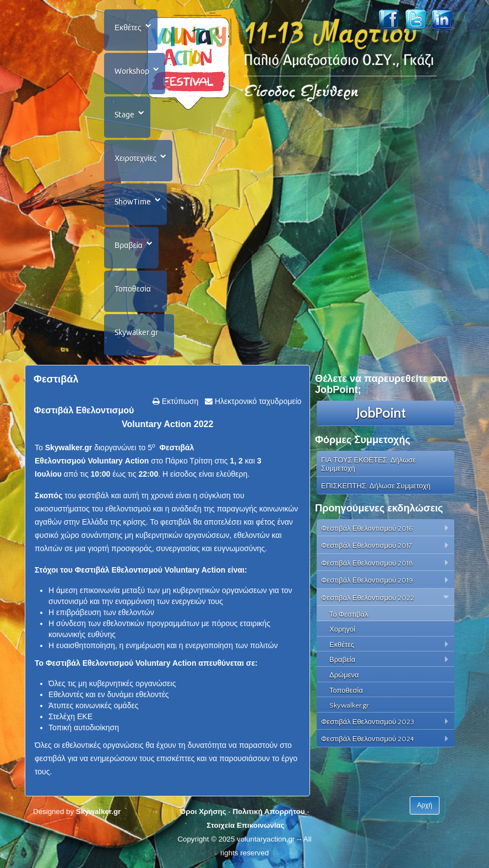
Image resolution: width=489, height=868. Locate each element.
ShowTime (133, 202)
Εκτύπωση (179, 401)
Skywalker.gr (136, 332)
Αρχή (425, 805)
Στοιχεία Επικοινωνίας (245, 825)
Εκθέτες (128, 28)
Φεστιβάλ (56, 379)
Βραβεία (129, 245)
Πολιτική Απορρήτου (268, 812)
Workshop (132, 71)
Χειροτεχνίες (135, 158)
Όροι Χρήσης (203, 812)
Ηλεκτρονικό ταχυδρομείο (257, 401)
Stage (124, 115)
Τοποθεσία (133, 289)
